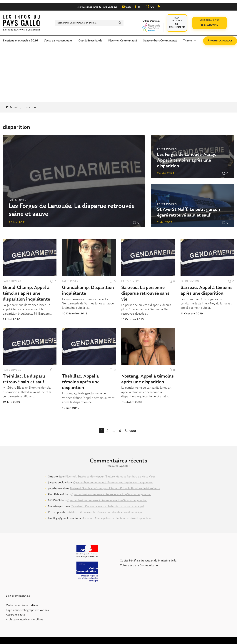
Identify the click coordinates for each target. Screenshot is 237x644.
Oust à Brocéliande (90, 41)
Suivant (130, 431)
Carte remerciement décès (22, 605)
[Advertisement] (118, 74)
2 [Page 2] (107, 431)
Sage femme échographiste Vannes (27, 610)
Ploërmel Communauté (123, 41)
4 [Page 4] (120, 431)
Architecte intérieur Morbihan (24, 620)
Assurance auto (15, 615)
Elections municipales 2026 (20, 41)
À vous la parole (220, 41)
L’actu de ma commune (58, 41)
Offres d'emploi (151, 26)
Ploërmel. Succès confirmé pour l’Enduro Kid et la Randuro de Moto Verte (110, 477)
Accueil (13, 107)
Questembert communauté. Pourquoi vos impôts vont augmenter (113, 483)
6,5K (126, 7)
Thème (187, 41)
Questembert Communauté (160, 41)
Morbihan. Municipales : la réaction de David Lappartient (117, 518)
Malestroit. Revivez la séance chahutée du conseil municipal (107, 506)
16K (138, 7)
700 (150, 7)
